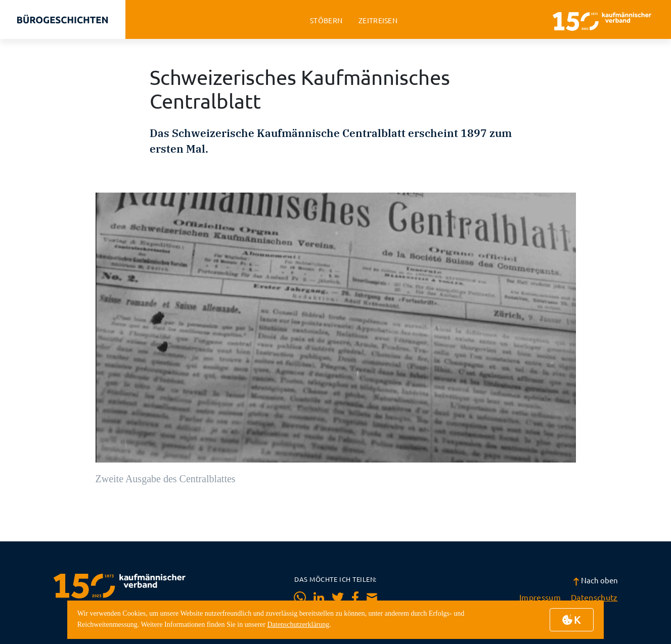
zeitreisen (378, 20)
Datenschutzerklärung (298, 625)
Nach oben (595, 580)
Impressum (540, 597)
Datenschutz (594, 597)
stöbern (326, 20)
